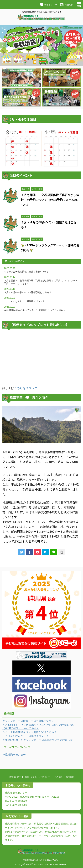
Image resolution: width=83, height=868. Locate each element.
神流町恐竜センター (14, 755)
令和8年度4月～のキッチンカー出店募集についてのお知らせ (35, 310)
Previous (3, 45)
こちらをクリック (26, 388)
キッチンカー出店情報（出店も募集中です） (27, 272)
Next (80, 45)
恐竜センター (15, 777)
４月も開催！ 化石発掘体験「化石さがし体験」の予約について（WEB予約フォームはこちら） (51, 200)
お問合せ (70, 777)
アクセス (58, 777)
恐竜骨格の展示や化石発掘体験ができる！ (41, 860)
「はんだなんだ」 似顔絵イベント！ (24, 301)
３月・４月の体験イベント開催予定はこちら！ (28, 292)
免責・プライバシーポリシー (37, 777)
